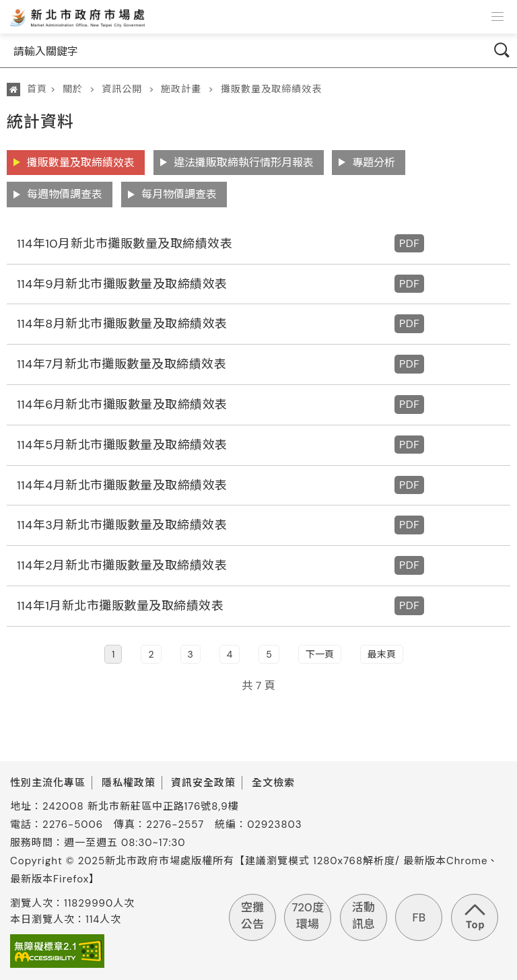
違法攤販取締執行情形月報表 (244, 163)
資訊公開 (122, 89)
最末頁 (382, 654)
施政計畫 (181, 89)
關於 (73, 89)
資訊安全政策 (203, 783)
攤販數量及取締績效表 (271, 89)
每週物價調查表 (65, 194)
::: (9, 115)
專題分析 (374, 163)
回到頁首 (475, 917)
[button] (497, 17)
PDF (409, 243)
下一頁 (320, 654)
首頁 (37, 89)
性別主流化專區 (48, 783)
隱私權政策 (129, 783)
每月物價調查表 (179, 194)
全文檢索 (273, 783)
